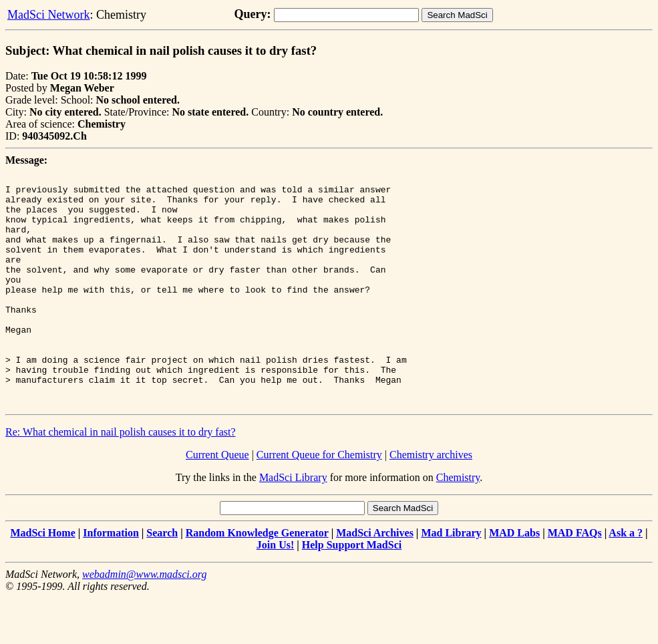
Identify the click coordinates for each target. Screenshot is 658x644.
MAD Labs (514, 579)
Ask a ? (626, 579)
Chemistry (458, 523)
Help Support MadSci (352, 591)
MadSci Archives (375, 579)
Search (162, 579)
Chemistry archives (431, 501)
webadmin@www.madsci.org (144, 620)
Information (111, 579)
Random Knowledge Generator (257, 579)
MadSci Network (48, 15)
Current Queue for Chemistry (319, 501)
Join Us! (275, 591)
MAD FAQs (575, 579)
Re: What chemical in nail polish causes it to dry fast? (121, 478)
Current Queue (217, 501)
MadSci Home (42, 579)
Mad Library (451, 579)
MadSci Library (293, 523)
